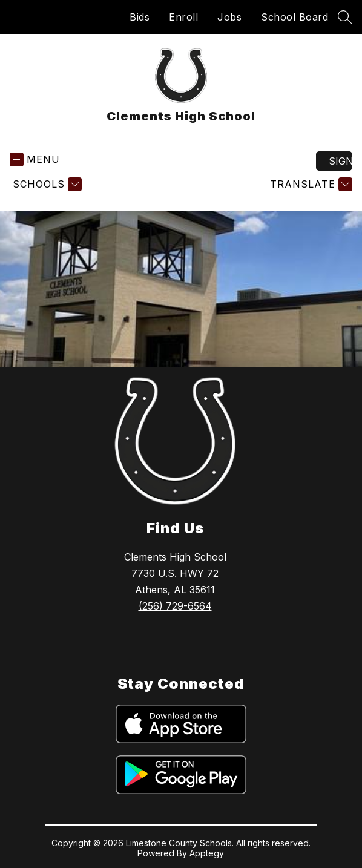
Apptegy (207, 853)
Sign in (341, 161)
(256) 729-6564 (175, 606)
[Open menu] (35, 159)
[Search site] (345, 17)
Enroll (183, 17)
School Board (295, 17)
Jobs (229, 17)
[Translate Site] (310, 184)
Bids (140, 17)
